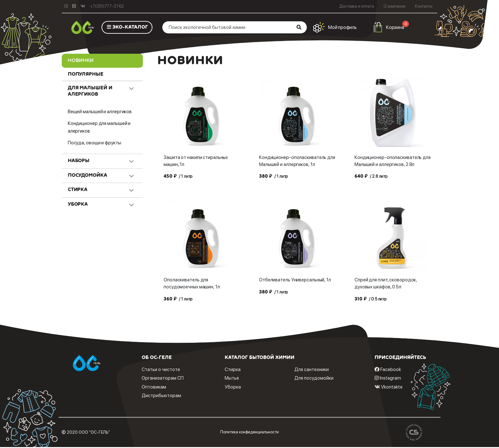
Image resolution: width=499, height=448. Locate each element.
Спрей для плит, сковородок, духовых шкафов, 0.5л (386, 284)
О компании (394, 6)
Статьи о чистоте (161, 370)
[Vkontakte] (83, 6)
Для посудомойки (314, 379)
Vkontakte (389, 388)
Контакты (424, 6)
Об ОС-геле (157, 359)
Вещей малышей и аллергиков (100, 112)
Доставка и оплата (356, 6)
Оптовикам (154, 388)
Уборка (233, 388)
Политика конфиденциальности (250, 434)
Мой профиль (342, 27)
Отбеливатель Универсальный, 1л (295, 281)
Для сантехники (312, 370)
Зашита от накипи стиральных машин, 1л (196, 161)
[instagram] (66, 6)
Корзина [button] (396, 27)
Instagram (388, 379)
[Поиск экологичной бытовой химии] (227, 27)
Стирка (233, 370)
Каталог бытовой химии (260, 359)
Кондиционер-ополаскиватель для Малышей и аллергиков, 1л (297, 161)
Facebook (388, 370)
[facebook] (74, 6)
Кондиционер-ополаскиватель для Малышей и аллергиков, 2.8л (393, 161)
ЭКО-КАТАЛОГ (127, 27)
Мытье (232, 379)
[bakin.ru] (393, 433)
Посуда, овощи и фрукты (95, 143)
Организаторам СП (163, 379)
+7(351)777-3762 (107, 6)
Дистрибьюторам (161, 397)
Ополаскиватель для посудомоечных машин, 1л (192, 284)
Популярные (86, 75)
